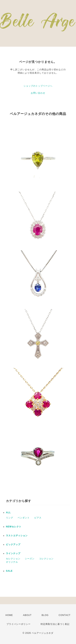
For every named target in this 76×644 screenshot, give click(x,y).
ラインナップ (13, 553)
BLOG (45, 615)
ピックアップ (13, 545)
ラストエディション (17, 536)
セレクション (13, 559)
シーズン (30, 559)
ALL (8, 513)
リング (10, 518)
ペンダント (24, 518)
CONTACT (65, 615)
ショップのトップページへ (38, 86)
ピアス (38, 518)
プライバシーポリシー (19, 624)
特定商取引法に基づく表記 (55, 624)
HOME (9, 615)
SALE (9, 571)
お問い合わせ (38, 93)
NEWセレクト (14, 527)
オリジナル (12, 562)
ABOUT (27, 615)
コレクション (46, 559)
